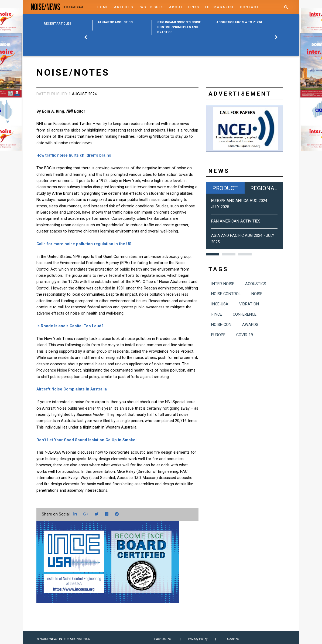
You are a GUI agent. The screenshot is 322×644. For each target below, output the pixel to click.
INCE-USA (220, 304)
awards (250, 325)
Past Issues (151, 7)
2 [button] (229, 254)
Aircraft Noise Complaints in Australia (72, 389)
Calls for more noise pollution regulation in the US (84, 244)
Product (225, 188)
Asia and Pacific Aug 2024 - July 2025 (243, 239)
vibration (249, 304)
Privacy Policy (198, 639)
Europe (218, 335)
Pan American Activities (236, 221)
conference (245, 314)
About (176, 7)
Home (103, 7)
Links (194, 7)
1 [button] (213, 254)
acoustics (256, 284)
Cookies (233, 639)
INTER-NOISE (223, 284)
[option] (122, 25)
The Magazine (220, 7)
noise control (226, 294)
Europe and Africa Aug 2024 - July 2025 (240, 204)
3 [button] (245, 254)
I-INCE (217, 314)
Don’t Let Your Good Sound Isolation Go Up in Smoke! (86, 440)
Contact (249, 7)
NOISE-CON (221, 325)
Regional (264, 188)
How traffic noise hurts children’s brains (74, 155)
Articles (124, 7)
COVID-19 (245, 335)
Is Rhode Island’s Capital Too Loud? (70, 326)
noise (257, 294)
